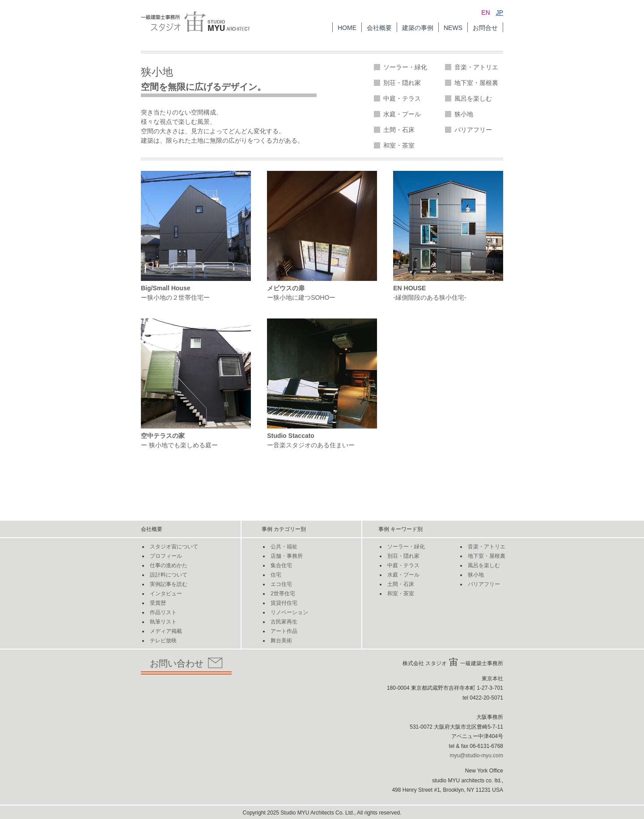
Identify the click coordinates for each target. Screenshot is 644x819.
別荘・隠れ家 (402, 83)
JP (500, 13)
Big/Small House (165, 288)
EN (485, 13)
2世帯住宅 (283, 594)
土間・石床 (399, 130)
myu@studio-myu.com (476, 755)
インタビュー (166, 594)
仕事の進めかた (169, 565)
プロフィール (166, 556)
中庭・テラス (402, 98)
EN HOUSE (409, 288)
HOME (347, 28)
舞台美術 (281, 641)
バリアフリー (473, 130)
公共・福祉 (284, 547)
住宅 (276, 575)
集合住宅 (281, 565)
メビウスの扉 (286, 288)
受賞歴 (158, 603)
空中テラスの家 (163, 436)
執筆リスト (163, 622)
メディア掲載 (166, 631)
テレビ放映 (163, 641)
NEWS (453, 28)
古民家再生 (284, 622)
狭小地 (464, 114)
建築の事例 (418, 28)
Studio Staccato (291, 436)
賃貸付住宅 (284, 603)
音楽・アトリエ (476, 67)
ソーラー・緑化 (405, 67)
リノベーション (289, 612)
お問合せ (485, 28)
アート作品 (284, 631)
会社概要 (379, 28)
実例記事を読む (169, 584)
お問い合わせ (186, 663)
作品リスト (163, 612)
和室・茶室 (399, 145)
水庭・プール (402, 114)
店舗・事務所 (287, 556)
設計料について (169, 575)
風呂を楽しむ (473, 98)
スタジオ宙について (174, 547)
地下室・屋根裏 (476, 83)
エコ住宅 (281, 584)
